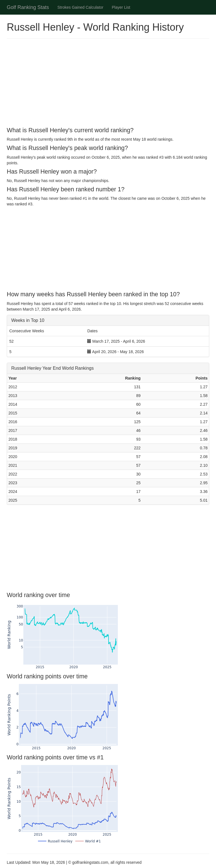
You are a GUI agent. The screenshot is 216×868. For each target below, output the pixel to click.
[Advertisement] (108, 84)
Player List (121, 7)
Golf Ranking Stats (28, 7)
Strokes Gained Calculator (80, 7)
